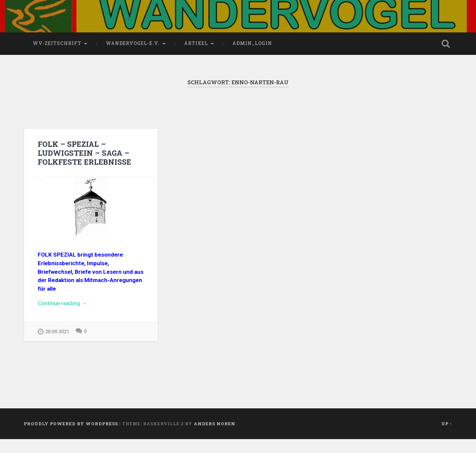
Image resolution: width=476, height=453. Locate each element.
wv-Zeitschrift (57, 57)
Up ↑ (447, 437)
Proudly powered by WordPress (71, 437)
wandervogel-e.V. (133, 57)
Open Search (446, 58)
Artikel (196, 57)
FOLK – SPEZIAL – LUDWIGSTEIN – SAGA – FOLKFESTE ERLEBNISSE (84, 166)
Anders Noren (215, 437)
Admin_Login (252, 57)
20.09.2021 (53, 345)
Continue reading (78, 317)
